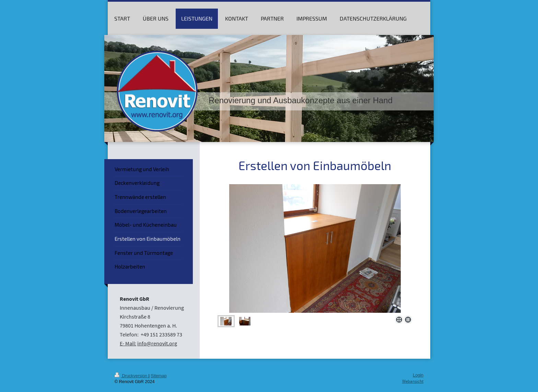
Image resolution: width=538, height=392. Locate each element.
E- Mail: (128, 343)
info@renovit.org (157, 343)
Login (418, 375)
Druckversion (131, 376)
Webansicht (413, 381)
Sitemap (159, 376)
